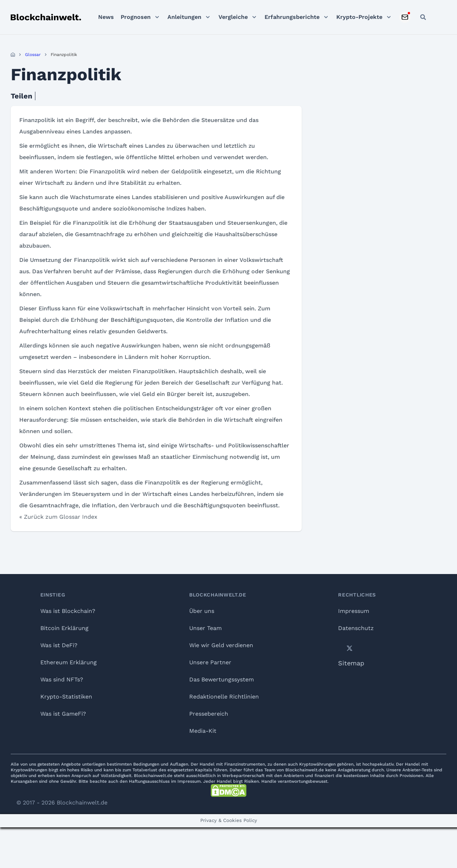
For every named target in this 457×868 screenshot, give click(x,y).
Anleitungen (184, 17)
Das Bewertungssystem (222, 679)
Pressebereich (209, 714)
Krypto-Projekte (359, 17)
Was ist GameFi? (63, 714)
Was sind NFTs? (62, 679)
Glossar (33, 55)
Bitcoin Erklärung (64, 628)
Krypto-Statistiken (66, 697)
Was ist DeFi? (59, 645)
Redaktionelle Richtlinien (224, 697)
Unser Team (205, 628)
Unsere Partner (210, 662)
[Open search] (423, 17)
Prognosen (136, 17)
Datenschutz (356, 628)
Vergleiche (233, 17)
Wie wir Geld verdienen (221, 645)
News (106, 17)
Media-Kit (203, 731)
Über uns (202, 611)
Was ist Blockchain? (68, 611)
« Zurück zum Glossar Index (58, 517)
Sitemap (351, 663)
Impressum (354, 611)
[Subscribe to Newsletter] (405, 17)
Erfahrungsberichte (292, 17)
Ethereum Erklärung (69, 662)
